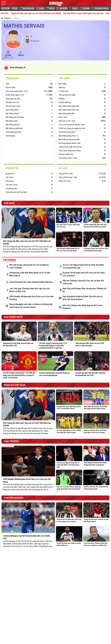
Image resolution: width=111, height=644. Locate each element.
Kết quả (15, 8)
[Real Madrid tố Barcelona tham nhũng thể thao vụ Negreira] (96, 457)
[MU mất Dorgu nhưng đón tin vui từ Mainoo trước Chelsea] (31, 266)
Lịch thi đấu (6, 8)
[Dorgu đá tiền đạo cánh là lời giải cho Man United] (96, 514)
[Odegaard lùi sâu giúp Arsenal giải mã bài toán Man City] (19, 336)
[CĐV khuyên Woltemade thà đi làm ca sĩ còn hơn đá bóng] (69, 243)
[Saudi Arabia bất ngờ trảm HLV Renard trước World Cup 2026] (96, 219)
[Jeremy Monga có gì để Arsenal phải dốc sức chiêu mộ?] (28, 526)
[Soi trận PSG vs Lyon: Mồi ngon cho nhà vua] (69, 219)
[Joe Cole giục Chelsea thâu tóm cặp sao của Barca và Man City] (31, 290)
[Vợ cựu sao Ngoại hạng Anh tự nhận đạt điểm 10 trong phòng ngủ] (85, 266)
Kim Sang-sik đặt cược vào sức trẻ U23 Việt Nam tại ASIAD (38, 13)
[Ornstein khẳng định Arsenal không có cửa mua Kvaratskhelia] (55, 366)
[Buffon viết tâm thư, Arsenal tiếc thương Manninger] (96, 481)
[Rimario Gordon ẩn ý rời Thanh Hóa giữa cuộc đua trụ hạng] (96, 425)
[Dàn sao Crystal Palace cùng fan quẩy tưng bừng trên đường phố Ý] (69, 481)
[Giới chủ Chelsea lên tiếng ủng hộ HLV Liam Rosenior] (85, 307)
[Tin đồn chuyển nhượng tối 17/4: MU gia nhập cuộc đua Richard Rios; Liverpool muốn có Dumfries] (19, 366)
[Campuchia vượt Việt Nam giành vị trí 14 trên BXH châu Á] (31, 274)
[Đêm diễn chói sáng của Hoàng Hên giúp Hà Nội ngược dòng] (96, 401)
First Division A (14, 68)
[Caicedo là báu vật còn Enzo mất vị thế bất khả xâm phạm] (96, 243)
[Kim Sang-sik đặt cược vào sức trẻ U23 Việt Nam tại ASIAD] (28, 231)
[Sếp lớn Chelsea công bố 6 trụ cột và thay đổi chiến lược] (85, 282)
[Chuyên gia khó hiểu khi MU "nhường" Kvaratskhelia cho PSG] (92, 366)
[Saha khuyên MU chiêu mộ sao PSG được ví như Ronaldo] (92, 336)
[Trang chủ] (6, 18)
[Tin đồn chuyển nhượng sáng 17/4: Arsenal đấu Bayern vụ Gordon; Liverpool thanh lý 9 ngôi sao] (55, 336)
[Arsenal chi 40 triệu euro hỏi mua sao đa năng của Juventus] (85, 274)
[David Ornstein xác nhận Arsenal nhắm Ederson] (31, 282)
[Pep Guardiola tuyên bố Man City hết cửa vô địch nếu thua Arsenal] (85, 298)
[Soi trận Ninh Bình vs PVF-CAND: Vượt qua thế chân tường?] (69, 425)
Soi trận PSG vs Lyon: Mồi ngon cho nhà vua (87, 13)
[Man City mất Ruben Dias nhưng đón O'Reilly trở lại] (85, 290)
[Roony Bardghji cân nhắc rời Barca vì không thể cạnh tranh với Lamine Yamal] (31, 306)
